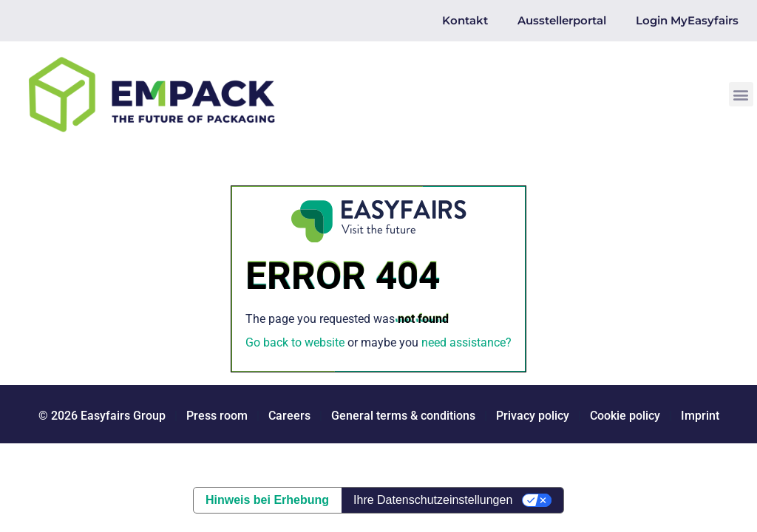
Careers (289, 416)
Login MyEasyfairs (687, 20)
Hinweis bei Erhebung (267, 500)
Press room (215, 416)
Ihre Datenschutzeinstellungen (433, 500)
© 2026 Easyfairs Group (102, 416)
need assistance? (466, 342)
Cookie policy (625, 416)
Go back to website (295, 342)
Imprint (700, 416)
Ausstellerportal (562, 20)
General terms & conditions (403, 416)
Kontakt (465, 20)
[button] (741, 94)
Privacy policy (533, 416)
